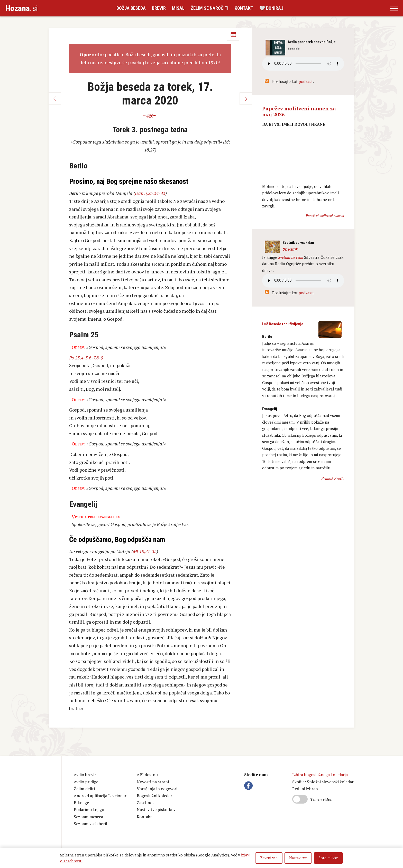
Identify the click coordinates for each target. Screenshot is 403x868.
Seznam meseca (88, 817)
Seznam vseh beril (90, 824)
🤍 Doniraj (271, 8)
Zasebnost (146, 803)
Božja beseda (131, 8)
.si (21, 8)
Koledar (233, 34)
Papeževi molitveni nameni (325, 216)
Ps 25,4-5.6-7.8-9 (86, 358)
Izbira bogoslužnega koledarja (320, 775)
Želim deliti (84, 789)
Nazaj (55, 99)
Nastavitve (298, 858)
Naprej (246, 99)
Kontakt (244, 8)
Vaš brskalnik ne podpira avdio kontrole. (303, 281)
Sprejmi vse (328, 858)
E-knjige (81, 803)
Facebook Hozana (249, 786)
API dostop (147, 775)
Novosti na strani (153, 782)
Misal (178, 8)
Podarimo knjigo (89, 809)
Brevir (159, 8)
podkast (306, 81)
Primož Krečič (333, 478)
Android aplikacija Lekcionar (100, 796)
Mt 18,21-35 (145, 551)
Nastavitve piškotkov (156, 809)
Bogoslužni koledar (154, 796)
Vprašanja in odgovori (157, 789)
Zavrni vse (269, 858)
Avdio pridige (86, 782)
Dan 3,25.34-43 (150, 193)
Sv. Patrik (290, 249)
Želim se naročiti (210, 8)
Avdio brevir (85, 775)
